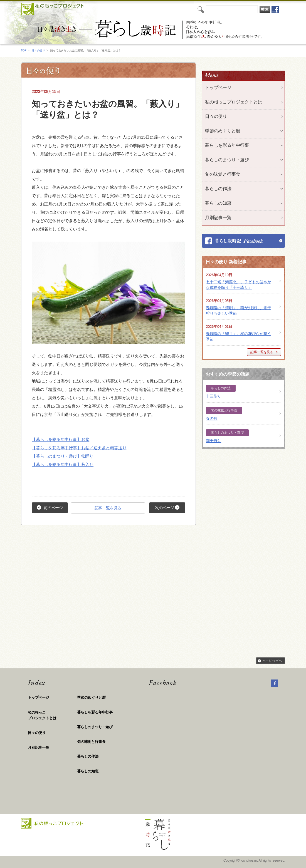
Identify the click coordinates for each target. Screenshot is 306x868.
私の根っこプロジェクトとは (234, 102)
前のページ (50, 508)
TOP (24, 50)
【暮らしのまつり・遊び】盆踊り (63, 456)
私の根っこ (52, 716)
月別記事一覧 (218, 218)
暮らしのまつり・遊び (95, 727)
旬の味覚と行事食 (91, 742)
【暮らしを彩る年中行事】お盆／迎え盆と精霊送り (79, 448)
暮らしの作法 (88, 756)
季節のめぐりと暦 (91, 697)
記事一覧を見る (108, 508)
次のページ (167, 508)
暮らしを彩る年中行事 (95, 712)
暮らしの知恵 (88, 771)
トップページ (218, 87)
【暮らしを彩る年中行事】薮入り (63, 464)
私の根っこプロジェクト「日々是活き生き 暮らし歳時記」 (148, 30)
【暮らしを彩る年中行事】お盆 (61, 439)
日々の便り (38, 50)
